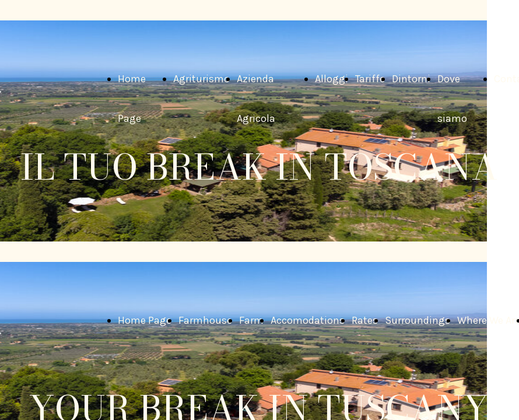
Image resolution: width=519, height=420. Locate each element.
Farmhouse (205, 320)
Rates (365, 320)
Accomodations (308, 320)
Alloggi (332, 79)
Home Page (145, 320)
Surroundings (418, 320)
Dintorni (411, 79)
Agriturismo (201, 79)
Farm (251, 320)
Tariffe (370, 79)
